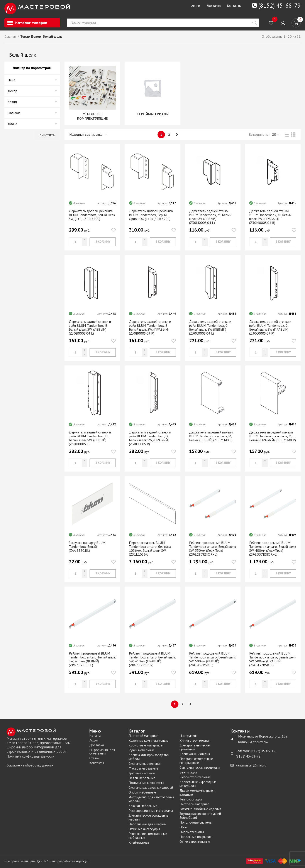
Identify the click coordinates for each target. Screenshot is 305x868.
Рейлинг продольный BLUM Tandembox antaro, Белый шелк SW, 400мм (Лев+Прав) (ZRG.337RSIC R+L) (273, 548)
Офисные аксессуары (144, 829)
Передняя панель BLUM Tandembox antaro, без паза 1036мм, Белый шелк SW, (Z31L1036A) (150, 548)
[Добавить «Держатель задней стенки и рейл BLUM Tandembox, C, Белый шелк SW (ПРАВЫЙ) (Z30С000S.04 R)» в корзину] (283, 352)
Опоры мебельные (142, 792)
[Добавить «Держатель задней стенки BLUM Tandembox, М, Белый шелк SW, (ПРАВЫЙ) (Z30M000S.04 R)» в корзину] (283, 242)
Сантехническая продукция (200, 767)
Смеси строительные (195, 777)
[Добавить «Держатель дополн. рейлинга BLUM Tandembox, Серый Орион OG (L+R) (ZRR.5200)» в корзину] (163, 242)
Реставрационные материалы (151, 810)
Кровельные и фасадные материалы (198, 784)
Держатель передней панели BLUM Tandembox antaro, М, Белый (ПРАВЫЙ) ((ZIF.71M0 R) (273, 436)
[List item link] (46, 756)
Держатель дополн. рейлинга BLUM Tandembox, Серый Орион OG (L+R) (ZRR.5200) (151, 215)
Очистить (47, 135)
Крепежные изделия (195, 754)
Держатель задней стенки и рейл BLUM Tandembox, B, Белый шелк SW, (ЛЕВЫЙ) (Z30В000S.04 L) (90, 327)
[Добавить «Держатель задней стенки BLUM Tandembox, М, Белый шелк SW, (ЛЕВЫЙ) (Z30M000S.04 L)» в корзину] (223, 242)
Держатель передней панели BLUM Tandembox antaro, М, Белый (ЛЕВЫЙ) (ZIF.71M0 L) (211, 436)
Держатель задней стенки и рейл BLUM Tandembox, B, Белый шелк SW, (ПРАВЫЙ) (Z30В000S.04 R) (150, 327)
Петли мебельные (142, 778)
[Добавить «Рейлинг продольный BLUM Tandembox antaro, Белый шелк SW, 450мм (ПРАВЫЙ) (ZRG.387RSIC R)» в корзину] (163, 684)
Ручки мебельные (142, 750)
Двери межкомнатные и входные (197, 792)
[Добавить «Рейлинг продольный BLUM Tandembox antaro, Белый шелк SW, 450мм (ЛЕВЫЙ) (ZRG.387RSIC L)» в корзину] (103, 684)
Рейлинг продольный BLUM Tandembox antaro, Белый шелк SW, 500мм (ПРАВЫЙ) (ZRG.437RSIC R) (273, 659)
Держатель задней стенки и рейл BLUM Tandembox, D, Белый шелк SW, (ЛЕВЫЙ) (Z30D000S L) (90, 438)
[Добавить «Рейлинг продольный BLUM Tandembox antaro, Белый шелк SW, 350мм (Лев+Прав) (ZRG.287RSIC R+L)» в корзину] (223, 574)
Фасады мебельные (143, 768)
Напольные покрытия (195, 837)
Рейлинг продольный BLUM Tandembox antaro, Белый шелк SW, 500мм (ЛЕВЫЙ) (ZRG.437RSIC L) (213, 659)
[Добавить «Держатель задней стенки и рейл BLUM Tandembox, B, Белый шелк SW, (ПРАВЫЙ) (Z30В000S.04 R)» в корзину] (163, 352)
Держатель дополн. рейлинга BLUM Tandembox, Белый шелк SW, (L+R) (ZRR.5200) (92, 215)
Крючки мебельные (143, 806)
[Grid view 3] (293, 135)
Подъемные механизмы (146, 783)
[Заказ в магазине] (88, 135)
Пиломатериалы (192, 832)
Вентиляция (188, 772)
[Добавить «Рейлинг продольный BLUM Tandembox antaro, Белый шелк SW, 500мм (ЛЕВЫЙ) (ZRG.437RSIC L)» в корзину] (223, 684)
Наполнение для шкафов (147, 824)
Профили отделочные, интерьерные (197, 761)
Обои (184, 827)
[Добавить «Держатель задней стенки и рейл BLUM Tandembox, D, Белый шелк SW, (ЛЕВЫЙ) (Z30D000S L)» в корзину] (103, 463)
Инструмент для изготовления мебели (151, 799)
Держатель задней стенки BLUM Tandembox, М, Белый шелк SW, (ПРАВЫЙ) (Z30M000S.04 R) (270, 217)
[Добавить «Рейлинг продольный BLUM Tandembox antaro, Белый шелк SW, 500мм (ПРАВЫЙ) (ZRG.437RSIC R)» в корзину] (283, 684)
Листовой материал (143, 736)
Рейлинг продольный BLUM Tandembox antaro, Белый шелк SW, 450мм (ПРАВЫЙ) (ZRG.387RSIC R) (152, 659)
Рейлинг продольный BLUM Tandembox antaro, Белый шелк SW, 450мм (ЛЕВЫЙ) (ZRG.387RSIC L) (92, 659)
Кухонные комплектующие (148, 740)
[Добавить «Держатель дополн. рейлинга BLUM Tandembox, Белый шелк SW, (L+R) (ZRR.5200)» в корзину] (103, 242)
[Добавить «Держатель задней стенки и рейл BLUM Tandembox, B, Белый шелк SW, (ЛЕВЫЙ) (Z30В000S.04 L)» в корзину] (103, 352)
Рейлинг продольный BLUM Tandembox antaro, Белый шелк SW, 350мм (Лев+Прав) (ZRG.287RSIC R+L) (213, 548)
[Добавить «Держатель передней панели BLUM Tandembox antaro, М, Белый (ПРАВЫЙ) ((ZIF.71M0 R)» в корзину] (283, 463)
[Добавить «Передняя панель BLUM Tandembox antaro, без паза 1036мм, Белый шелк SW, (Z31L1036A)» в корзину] (163, 574)
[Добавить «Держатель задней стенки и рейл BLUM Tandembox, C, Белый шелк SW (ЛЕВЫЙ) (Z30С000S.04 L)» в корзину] (223, 352)
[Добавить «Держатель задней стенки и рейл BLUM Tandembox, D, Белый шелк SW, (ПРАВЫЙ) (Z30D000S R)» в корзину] (163, 463)
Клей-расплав (139, 842)
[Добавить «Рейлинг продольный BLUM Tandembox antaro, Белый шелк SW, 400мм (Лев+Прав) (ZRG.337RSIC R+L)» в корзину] (283, 574)
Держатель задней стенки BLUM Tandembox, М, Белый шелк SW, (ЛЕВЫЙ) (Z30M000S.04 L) (210, 217)
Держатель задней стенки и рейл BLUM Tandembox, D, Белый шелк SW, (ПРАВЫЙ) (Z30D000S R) (150, 438)
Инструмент (189, 736)
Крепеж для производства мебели (149, 757)
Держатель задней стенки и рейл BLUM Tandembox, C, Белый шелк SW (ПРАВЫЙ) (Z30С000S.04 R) (270, 327)
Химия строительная (195, 740)
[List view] (287, 135)
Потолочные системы (196, 822)
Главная (10, 36)
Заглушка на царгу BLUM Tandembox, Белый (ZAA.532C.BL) (87, 547)
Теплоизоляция (191, 799)
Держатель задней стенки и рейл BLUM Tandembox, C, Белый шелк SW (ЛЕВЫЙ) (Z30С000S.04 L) (210, 327)
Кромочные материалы (146, 745)
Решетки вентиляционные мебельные (148, 836)
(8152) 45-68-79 (279, 5)
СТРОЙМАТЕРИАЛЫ (153, 114)
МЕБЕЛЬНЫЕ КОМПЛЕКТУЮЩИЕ (92, 116)
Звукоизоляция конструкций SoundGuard (200, 816)
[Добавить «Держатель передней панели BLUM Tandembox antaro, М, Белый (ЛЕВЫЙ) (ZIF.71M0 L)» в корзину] (223, 463)
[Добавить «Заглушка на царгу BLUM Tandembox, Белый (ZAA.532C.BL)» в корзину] (103, 574)
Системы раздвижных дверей (151, 787)
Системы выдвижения (145, 763)
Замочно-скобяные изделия (200, 809)
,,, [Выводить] (276, 135)
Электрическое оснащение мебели (148, 817)
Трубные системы (142, 773)
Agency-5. (83, 861)
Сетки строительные (195, 841)
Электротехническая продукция (195, 747)
